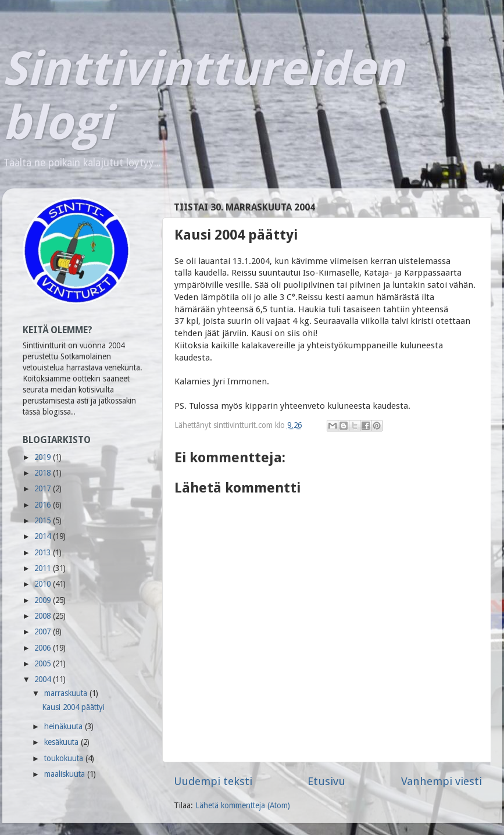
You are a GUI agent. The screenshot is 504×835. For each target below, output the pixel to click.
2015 (44, 520)
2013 (44, 552)
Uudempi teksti (213, 781)
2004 (44, 679)
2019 (44, 457)
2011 (44, 568)
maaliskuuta (66, 774)
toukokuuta (65, 758)
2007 (44, 631)
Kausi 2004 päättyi (73, 707)
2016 (44, 505)
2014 (44, 536)
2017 (44, 488)
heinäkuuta (65, 726)
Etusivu (326, 781)
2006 (44, 648)
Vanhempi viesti (442, 781)
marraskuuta (67, 693)
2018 (44, 473)
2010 (44, 584)
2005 (44, 663)
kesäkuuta (62, 742)
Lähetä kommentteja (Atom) (243, 805)
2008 (44, 616)
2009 (44, 600)
